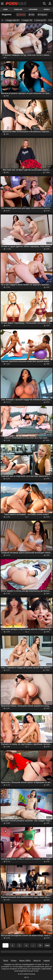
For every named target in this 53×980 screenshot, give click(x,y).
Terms (6, 960)
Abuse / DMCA (25, 960)
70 (40, 945)
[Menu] (3, 4)
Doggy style (12, 20)
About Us (37, 960)
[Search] (45, 4)
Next (47, 945)
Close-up (40, 20)
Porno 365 (18, 9)
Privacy (14, 960)
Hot (32, 15)
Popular (42, 15)
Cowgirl (27, 20)
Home (5, 9)
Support (47, 960)
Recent (21, 15)
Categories (33, 9)
